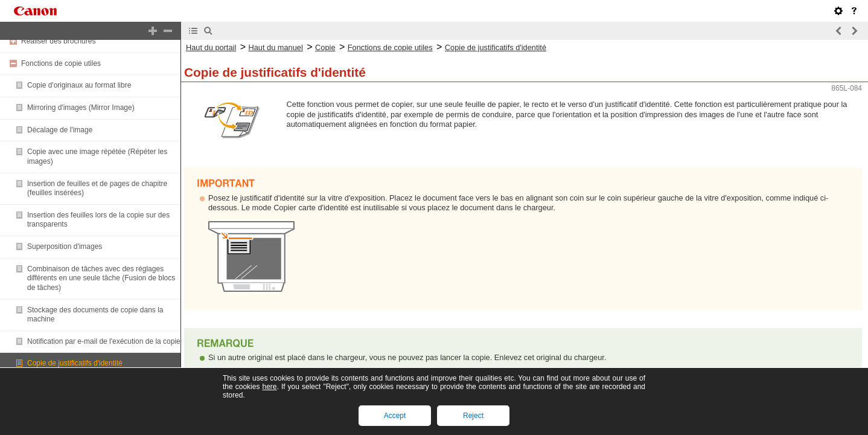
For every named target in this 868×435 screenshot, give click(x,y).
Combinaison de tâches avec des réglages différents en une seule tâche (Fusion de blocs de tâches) (101, 278)
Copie (325, 47)
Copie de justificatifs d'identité (75, 363)
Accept (395, 416)
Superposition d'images (65, 246)
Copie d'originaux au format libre (79, 85)
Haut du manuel (275, 47)
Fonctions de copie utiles (61, 63)
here (269, 387)
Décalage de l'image (60, 130)
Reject (473, 416)
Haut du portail (211, 47)
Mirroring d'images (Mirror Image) (81, 108)
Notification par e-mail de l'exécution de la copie (104, 341)
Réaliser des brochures (58, 41)
